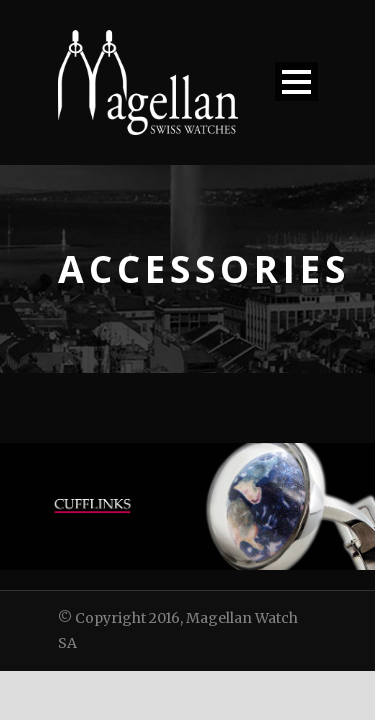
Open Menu (296, 81)
